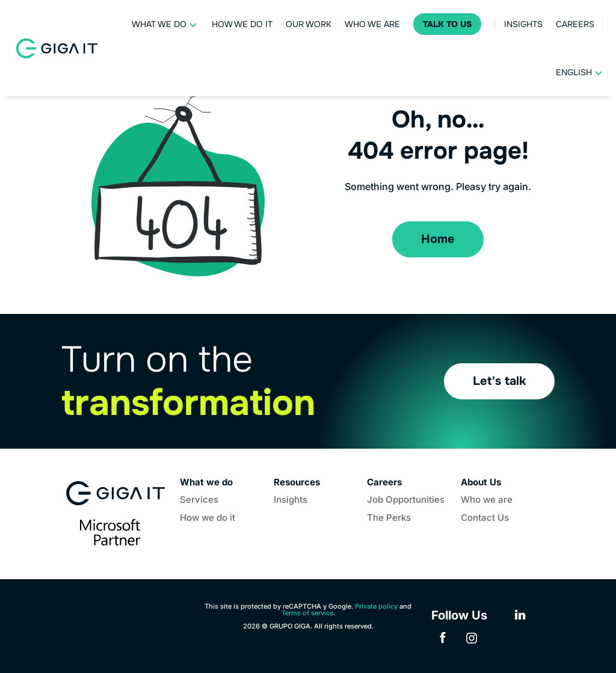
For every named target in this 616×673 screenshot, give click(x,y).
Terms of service (307, 613)
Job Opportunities (406, 500)
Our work (309, 24)
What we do (159, 24)
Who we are (372, 24)
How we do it (242, 24)
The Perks (389, 518)
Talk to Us (447, 24)
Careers (575, 24)
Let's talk (499, 381)
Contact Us (485, 518)
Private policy (376, 606)
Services (199, 500)
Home (438, 239)
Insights (523, 24)
